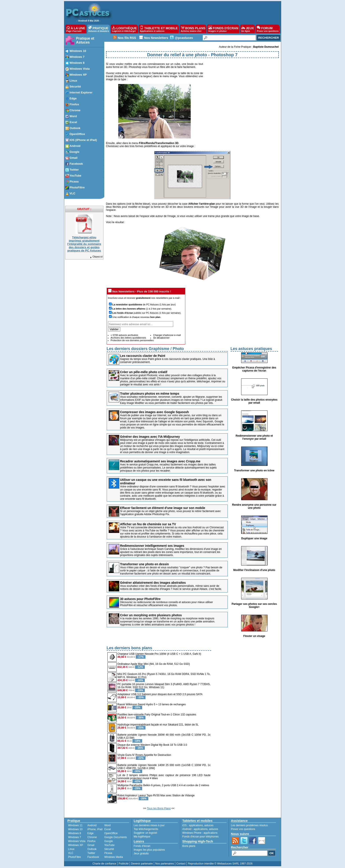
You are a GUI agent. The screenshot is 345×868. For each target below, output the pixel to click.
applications (196, 825)
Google (109, 841)
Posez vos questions (243, 829)
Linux (71, 849)
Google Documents (116, 837)
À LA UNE (76, 29)
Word (107, 825)
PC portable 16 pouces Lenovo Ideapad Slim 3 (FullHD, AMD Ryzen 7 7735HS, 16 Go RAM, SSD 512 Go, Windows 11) (164, 686)
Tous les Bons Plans (159, 808)
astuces (209, 825)
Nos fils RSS (127, 38)
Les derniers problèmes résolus (249, 825)
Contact (181, 864)
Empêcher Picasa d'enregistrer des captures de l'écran (254, 369)
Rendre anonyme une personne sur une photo (254, 506)
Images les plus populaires (149, 850)
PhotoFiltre (75, 857)
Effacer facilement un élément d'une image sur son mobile (163, 508)
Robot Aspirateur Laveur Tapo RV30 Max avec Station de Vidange (156, 795)
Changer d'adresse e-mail (167, 335)
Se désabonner (161, 338)
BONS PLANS (193, 29)
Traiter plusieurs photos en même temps (150, 394)
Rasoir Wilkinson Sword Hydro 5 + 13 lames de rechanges (152, 704)
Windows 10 (75, 829)
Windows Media (114, 857)
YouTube (109, 845)
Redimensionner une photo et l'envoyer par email (254, 437)
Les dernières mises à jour (149, 825)
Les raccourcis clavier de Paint (143, 356)
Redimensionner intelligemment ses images (152, 546)
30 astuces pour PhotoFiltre (140, 599)
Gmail (91, 845)
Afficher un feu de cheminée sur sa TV (148, 524)
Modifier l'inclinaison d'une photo (254, 570)
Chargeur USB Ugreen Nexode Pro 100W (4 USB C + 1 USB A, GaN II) (159, 654)
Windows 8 (75, 833)
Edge (90, 833)
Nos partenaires (164, 864)
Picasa (108, 853)
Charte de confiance (104, 864)
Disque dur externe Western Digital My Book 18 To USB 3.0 (152, 745)
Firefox (91, 841)
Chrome (92, 837)
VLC (71, 853)
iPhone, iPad (95, 829)
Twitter (91, 853)
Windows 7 (75, 837)
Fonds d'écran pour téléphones (201, 837)
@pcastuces (184, 38)
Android (92, 825)
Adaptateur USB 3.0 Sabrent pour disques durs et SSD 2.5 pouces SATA (160, 694)
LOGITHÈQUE (124, 29)
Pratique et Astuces (85, 40)
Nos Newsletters (156, 38)
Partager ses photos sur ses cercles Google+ (254, 605)
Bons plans (189, 846)
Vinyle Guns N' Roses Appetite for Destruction (144, 755)
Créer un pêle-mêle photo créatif (144, 372)
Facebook (93, 857)
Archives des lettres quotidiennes (128, 338)
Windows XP (76, 845)
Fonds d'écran (142, 846)
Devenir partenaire (142, 864)
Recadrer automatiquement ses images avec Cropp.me (160, 461)
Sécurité (109, 849)
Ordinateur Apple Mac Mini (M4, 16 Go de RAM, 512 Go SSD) (154, 664)
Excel (107, 829)
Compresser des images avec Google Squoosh (155, 412)
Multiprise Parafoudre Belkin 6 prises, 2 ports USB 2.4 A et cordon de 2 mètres (163, 785)
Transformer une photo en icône (254, 470)
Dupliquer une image (254, 538)
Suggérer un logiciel (145, 833)
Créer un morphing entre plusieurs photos (151, 615)
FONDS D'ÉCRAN (223, 29)
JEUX (248, 29)
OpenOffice (111, 833)
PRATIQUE (99, 29)
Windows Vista (77, 841)
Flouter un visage (254, 636)
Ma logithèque (142, 837)
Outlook (92, 849)
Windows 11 (75, 825)
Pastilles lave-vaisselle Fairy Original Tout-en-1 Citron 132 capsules (157, 715)
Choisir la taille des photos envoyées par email (254, 401)
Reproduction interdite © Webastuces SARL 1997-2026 (220, 864)
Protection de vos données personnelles (132, 340)
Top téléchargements (146, 829)
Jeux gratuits (141, 853)
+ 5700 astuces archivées (124, 335)
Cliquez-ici (96, 257)
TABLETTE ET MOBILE (159, 29)
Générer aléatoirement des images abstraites (153, 583)
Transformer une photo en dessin (145, 564)
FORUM (268, 29)
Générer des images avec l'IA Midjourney (150, 437)
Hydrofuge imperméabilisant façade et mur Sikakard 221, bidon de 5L (158, 725)
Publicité (124, 864)
